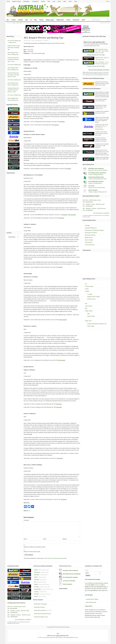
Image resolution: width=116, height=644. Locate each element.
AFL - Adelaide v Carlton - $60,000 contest (94, 204)
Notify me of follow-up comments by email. (35, 547)
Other (83, 20)
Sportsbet (57, 62)
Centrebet (65, 215)
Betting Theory (89, 238)
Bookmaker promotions (40, 610)
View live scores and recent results (97, 188)
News (59, 1)
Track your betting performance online (97, 179)
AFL (8, 20)
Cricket (13, 20)
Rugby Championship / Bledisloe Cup (97, 324)
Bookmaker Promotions (91, 233)
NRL (88, 314)
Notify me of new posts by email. (32, 552)
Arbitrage (87, 225)
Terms (70, 1)
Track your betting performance (96, 175)
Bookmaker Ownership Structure (43, 614)
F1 (31, 20)
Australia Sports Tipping (92, 599)
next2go (36, 592)
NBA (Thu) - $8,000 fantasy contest (92, 200)
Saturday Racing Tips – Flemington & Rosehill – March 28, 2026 (14, 75)
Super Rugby (91, 326)
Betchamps (37, 572)
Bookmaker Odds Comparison (96, 169)
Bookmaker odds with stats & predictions (98, 170)
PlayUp (36, 596)
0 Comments (46, 41)
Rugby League (50, 20)
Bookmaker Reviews (90, 235)
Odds (65, 1)
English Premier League (93, 297)
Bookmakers (26, 1)
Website (65, 539)
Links (54, 1)
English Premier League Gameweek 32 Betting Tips (14, 48)
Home (14, 23)
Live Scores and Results (69, 581)
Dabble (36, 584)
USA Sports (76, 20)
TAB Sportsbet (72, 215)
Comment (27, 520)
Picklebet (37, 594)
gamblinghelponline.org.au (93, 46)
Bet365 (69, 169)
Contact (43, 1)
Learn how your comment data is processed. (55, 558)
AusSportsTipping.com (91, 228)
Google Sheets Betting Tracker (96, 177)
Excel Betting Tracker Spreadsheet (97, 173)
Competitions (35, 1)
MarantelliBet (38, 589)
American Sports (89, 286)
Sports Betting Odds (91, 602)
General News (89, 242)
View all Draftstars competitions (101, 213)
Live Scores (91, 186)
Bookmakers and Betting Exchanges (94, 230)
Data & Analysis (89, 240)
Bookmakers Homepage (40, 604)
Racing (41, 20)
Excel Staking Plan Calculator (96, 182)
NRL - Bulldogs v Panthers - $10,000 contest (94, 208)
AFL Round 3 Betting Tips (14, 80)
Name (26, 539)
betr (35, 582)
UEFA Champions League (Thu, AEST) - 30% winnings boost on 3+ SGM (102, 51)
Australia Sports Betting (64, 627)
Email (45, 539)
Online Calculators (93, 190)
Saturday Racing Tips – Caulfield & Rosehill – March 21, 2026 (14, 90)
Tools (76, 1)
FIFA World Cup (91, 299)
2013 (17, 23)
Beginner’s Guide (17, 1)
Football (20, 20)
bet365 (36, 570)
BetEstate (37, 575)
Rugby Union (60, 20)
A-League (90, 294)
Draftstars (37, 587)
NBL (36, 20)
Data (49, 1)
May (21, 23)
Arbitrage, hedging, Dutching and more (98, 192)
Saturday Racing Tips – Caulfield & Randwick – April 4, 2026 (14, 60)
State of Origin (91, 316)
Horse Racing (88, 306)
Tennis (68, 20)
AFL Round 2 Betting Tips (14, 95)
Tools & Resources (90, 245)
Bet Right (37, 580)
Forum (8, 1)
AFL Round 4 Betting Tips (14, 65)
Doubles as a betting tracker (95, 183)
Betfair (36, 577)
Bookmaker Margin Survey (41, 617)
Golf (26, 20)
